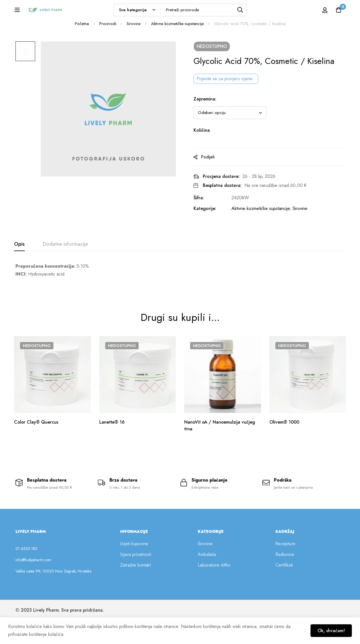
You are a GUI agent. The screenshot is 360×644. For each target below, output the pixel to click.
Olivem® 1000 (284, 445)
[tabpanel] (180, 300)
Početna (81, 53)
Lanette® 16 (112, 445)
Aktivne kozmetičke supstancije (177, 53)
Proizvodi (107, 53)
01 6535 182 (26, 572)
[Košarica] (339, 12)
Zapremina (207, 128)
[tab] (19, 274)
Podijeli (210, 186)
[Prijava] (319, 12)
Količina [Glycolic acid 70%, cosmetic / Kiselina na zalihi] (204, 160)
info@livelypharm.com (33, 583)
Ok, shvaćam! (331, 631)
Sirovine (133, 53)
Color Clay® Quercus (37, 445)
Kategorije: (207, 238)
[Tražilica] (253, 12)
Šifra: (201, 227)
